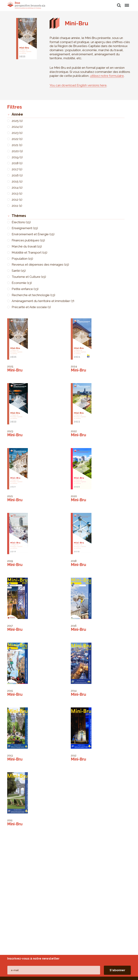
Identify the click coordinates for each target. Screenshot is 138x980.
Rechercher (119, 5)
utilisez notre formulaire (107, 76)
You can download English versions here (78, 85)
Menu (127, 4)
